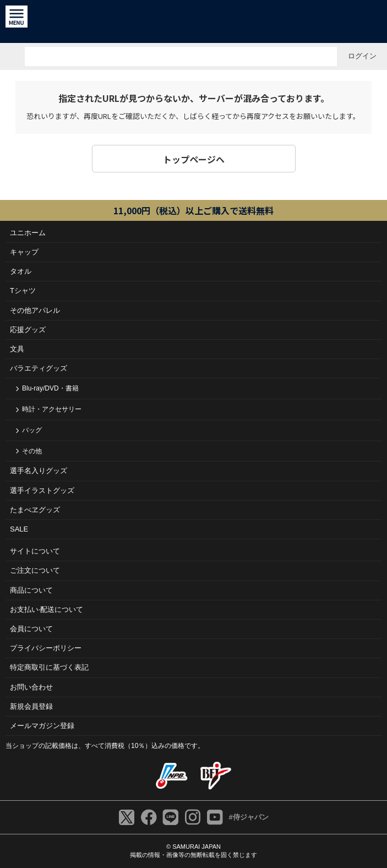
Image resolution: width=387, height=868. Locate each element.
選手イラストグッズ (42, 490)
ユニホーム (28, 233)
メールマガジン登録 (42, 726)
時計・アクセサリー (52, 409)
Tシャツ (23, 291)
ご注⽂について (35, 570)
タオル (21, 271)
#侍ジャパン (248, 817)
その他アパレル (35, 310)
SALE (19, 529)
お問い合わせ (31, 687)
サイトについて (35, 551)
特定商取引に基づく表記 (49, 667)
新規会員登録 (31, 706)
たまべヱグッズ (35, 510)
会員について (31, 629)
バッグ (32, 430)
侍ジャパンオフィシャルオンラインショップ (193, 21)
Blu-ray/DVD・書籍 (50, 388)
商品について (31, 590)
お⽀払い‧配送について (47, 609)
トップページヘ (194, 159)
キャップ (24, 252)
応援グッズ (28, 330)
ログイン (362, 56)
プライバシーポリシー (46, 648)
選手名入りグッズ (39, 471)
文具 (17, 349)
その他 (32, 451)
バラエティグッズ (39, 368)
